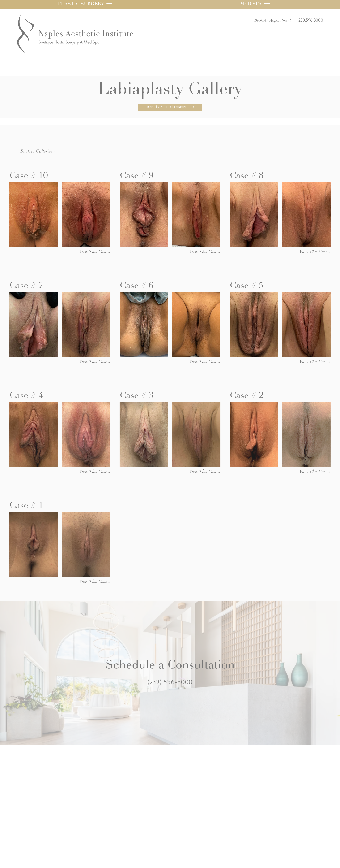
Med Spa (255, 4)
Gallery (165, 107)
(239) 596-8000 (170, 682)
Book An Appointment (273, 20)
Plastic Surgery (85, 4)
